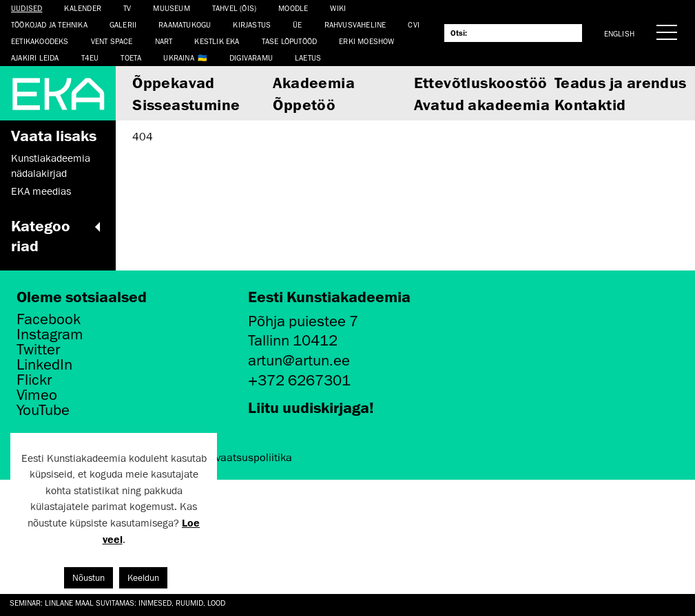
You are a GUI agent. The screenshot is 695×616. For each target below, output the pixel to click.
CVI (414, 24)
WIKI (338, 8)
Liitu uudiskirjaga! (311, 407)
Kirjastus (252, 24)
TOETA (131, 57)
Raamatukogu (185, 24)
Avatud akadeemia (482, 104)
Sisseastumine (186, 104)
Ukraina (178, 57)
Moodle (293, 8)
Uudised (27, 8)
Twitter (38, 350)
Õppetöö (304, 104)
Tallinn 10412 (293, 340)
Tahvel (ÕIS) (234, 8)
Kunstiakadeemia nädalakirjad (51, 166)
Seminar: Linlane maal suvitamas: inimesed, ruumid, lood (117, 603)
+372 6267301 (299, 380)
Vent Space (112, 41)
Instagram (50, 334)
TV (127, 8)
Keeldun (143, 578)
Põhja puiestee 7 (303, 321)
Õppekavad (174, 82)
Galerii (123, 24)
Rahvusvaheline (355, 24)
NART (164, 41)
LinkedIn (44, 365)
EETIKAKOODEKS (40, 41)
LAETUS (308, 57)
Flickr (34, 380)
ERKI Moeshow (366, 41)
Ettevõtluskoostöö (481, 82)
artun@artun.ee (299, 360)
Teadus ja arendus (621, 82)
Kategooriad (58, 235)
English (619, 33)
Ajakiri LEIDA (35, 57)
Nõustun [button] (89, 578)
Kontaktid (590, 104)
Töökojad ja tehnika (49, 24)
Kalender (83, 8)
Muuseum (171, 8)
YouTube (43, 410)
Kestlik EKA (217, 41)
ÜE (297, 24)
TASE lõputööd (290, 41)
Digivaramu (251, 57)
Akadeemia (314, 82)
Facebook (49, 319)
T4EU (90, 57)
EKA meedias (41, 191)
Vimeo (37, 395)
